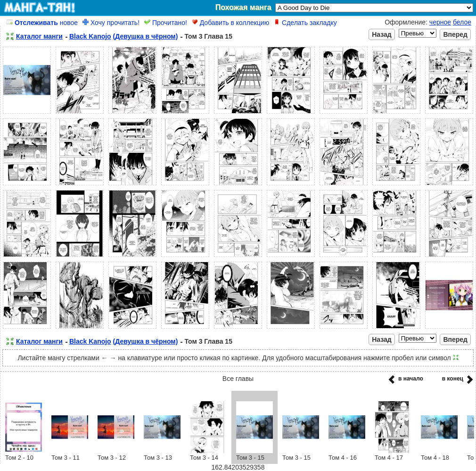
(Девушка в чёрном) (146, 36)
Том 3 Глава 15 (208, 36)
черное (440, 22)
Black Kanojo (90, 36)
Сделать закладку (305, 23)
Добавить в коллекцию (230, 23)
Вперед (455, 34)
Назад (382, 34)
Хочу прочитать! (111, 23)
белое (462, 22)
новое (42, 23)
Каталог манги (39, 36)
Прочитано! (166, 23)
